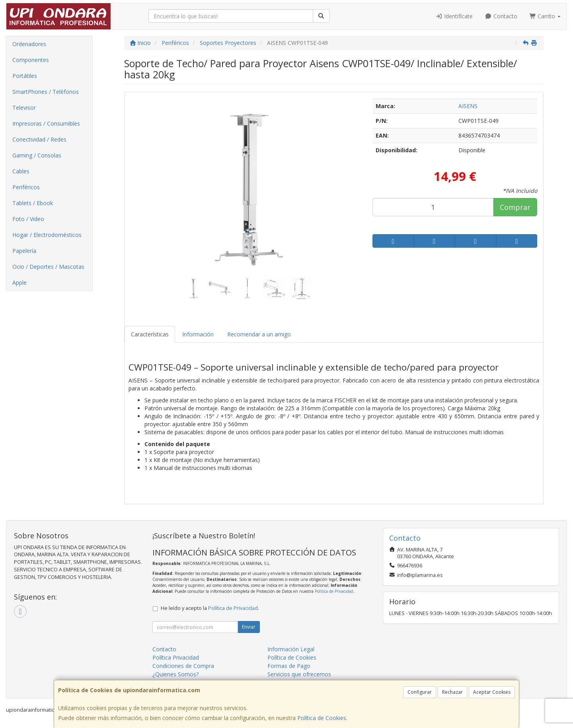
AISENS (468, 106)
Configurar (420, 692)
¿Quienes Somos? (175, 674)
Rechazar (452, 692)
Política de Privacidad (334, 591)
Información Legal (291, 649)
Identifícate (454, 16)
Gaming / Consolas (37, 155)
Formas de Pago (289, 666)
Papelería (24, 251)
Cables (21, 171)
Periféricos (26, 187)
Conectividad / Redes (39, 139)
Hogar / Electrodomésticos (47, 235)
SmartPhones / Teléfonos (46, 92)
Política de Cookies (322, 718)
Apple (19, 282)
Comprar (515, 207)
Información (198, 334)
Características (150, 334)
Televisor (24, 108)
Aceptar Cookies (492, 692)
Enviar (249, 627)
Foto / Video (28, 219)
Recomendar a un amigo (259, 334)
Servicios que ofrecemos (299, 674)
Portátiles (25, 76)
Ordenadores (29, 44)
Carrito (545, 16)
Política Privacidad (176, 657)
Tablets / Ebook (33, 203)
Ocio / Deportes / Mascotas (48, 267)
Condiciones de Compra (183, 666)
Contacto (501, 16)
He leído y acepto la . (210, 608)
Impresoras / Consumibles (46, 123)
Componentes (31, 60)
